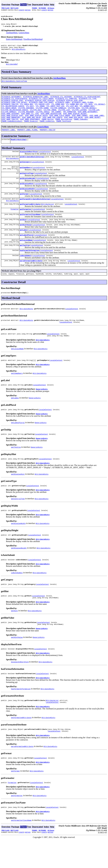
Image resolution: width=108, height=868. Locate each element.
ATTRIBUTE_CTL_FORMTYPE (66, 101)
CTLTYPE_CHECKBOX (26, 113)
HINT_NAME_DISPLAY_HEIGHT (75, 120)
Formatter (15, 223)
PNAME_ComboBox (81, 126)
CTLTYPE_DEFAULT (89, 113)
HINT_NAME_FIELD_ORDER (60, 122)
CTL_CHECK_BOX (26, 108)
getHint (23, 234)
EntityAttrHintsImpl (14, 40)
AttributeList (47, 217)
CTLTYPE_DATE (74, 113)
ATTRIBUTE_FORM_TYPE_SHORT (41, 106)
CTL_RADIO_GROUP (9, 113)
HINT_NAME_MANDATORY (11, 124)
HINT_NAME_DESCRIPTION (51, 120)
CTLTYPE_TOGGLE (43, 117)
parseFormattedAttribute (31, 278)
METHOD (28, 10)
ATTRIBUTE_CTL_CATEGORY (61, 99)
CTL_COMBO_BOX (58, 108)
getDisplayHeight (28, 190)
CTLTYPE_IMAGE (50, 115)
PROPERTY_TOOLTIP (47, 138)
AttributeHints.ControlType (14, 83)
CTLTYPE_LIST (64, 115)
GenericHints (24, 33)
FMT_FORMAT (56, 117)
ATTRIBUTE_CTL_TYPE (87, 101)
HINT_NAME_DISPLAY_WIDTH (36, 122)
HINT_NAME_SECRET (92, 124)
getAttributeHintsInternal (32, 166)
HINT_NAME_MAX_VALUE (31, 124)
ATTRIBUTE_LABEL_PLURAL (83, 106)
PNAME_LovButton (47, 129)
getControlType (27, 184)
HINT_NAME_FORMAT (80, 122)
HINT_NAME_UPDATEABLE (30, 126)
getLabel (24, 245)
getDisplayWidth (27, 201)
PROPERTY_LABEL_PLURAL (28, 138)
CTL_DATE (88, 108)
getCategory (25, 171)
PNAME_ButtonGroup (64, 126)
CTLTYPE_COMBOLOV (58, 113)
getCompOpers (26, 178)
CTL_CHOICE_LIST (42, 108)
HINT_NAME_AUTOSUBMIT (88, 117)
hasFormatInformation (30, 267)
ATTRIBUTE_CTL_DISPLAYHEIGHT (87, 99)
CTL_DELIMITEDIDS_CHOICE (13, 110)
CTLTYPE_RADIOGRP (26, 117)
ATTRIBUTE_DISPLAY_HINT (12, 104)
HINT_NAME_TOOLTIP (10, 126)
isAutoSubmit (26, 272)
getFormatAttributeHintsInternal (35, 212)
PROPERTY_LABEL (8, 138)
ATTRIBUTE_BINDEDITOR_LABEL (36, 99)
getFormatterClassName (30, 228)
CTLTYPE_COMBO (42, 113)
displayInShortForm (29, 160)
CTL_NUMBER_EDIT (87, 110)
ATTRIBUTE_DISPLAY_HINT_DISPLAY (40, 104)
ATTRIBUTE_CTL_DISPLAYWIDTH (14, 101)
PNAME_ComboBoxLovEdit (12, 129)
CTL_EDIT (30, 110)
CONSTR (21, 10)
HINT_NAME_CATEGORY (10, 120)
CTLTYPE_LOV (94, 115)
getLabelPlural (27, 250)
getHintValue (26, 239)
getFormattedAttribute (30, 217)
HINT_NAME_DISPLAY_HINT (12, 122)
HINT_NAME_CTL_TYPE (30, 120)
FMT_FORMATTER (69, 117)
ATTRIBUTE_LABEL (63, 106)
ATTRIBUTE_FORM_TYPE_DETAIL (14, 106)
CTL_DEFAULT (100, 108)
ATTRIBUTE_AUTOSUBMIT (11, 99)
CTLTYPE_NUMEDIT (9, 117)
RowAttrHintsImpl (19, 148)
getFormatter (26, 223)
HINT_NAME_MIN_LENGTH (52, 124)
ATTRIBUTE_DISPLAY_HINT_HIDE (70, 104)
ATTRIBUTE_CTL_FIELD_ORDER (41, 101)
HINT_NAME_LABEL (97, 122)
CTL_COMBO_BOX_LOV (74, 108)
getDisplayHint (27, 195)
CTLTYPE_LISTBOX (79, 115)
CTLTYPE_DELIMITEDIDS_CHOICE (15, 115)
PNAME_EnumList (31, 129)
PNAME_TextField (64, 129)
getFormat (24, 206)
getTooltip (25, 261)
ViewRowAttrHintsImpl (33, 40)
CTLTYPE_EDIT (36, 115)
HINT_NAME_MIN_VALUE (73, 124)
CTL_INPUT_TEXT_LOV (55, 110)
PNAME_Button (48, 126)
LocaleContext (45, 160)
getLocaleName (26, 256)
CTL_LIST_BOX (72, 110)
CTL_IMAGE (40, 110)
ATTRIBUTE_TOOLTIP (10, 108)
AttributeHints (12, 33)
